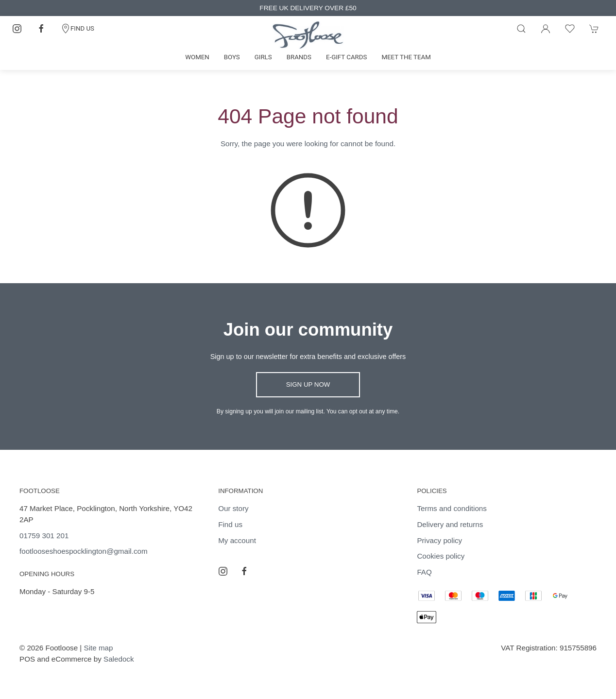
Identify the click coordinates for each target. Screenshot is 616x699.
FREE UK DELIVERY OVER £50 (308, 8)
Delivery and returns (450, 524)
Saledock (119, 659)
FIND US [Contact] (77, 29)
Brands (299, 57)
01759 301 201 (44, 536)
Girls (263, 57)
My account (237, 540)
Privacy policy (439, 540)
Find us (230, 524)
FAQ (424, 572)
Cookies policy (441, 556)
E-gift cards (347, 57)
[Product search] (521, 29)
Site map (99, 648)
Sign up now (308, 384)
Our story (233, 508)
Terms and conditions (452, 508)
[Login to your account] (546, 29)
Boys (232, 57)
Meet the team (406, 57)
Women (197, 57)
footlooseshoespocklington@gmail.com (84, 551)
